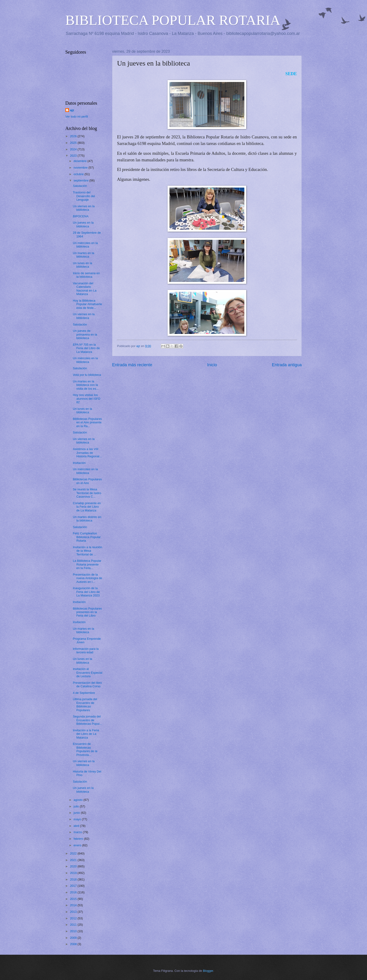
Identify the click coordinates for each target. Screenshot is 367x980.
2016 (74, 892)
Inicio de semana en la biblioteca (86, 275)
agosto (78, 800)
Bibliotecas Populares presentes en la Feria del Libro (87, 612)
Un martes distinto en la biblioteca (87, 519)
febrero (79, 839)
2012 (74, 918)
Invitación (79, 463)
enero (78, 845)
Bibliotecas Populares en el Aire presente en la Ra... (87, 422)
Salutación (80, 186)
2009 (74, 938)
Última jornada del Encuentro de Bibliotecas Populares (85, 704)
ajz (72, 110)
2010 (74, 931)
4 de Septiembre (84, 693)
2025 (74, 143)
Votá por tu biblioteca (87, 375)
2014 (74, 905)
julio (77, 806)
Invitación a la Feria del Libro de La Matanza (86, 734)
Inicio (212, 365)
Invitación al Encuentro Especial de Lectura (88, 673)
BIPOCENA (81, 216)
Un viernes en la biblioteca (84, 208)
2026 (74, 136)
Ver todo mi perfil (77, 116)
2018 (74, 879)
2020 (74, 866)
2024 (74, 149)
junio (77, 813)
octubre (79, 174)
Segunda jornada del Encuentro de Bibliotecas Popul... (87, 720)
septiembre (81, 180)
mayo (78, 819)
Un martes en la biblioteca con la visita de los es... (86, 385)
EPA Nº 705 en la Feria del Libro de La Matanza (86, 348)
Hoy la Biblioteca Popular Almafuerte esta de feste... (87, 304)
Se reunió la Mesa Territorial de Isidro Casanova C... (87, 493)
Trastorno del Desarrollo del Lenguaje (84, 196)
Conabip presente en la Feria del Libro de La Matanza (87, 507)
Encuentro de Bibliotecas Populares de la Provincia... (85, 749)
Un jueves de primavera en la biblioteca (85, 334)
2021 (74, 860)
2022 (74, 853)
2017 (74, 886)
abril (77, 826)
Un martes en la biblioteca (83, 255)
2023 (74, 156)
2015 (74, 899)
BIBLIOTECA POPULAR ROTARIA (173, 20)
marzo (78, 832)
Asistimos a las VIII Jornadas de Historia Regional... (87, 453)
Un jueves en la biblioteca (83, 224)
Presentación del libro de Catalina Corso (87, 684)
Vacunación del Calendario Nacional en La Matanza (85, 289)
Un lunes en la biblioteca (82, 265)
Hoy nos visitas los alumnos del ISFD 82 (86, 399)
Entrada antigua (287, 365)
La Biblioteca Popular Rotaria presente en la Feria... (87, 564)
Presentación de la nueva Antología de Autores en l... (87, 578)
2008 (74, 944)
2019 (74, 873)
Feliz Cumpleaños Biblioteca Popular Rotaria (87, 537)
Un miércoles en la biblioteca (85, 245)
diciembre (80, 161)
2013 (74, 912)
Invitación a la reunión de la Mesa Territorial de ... (87, 551)
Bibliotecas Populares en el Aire (87, 481)
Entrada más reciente (132, 365)
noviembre (81, 168)
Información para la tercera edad (86, 651)
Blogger (208, 971)
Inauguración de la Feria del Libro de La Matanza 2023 (86, 592)
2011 (74, 925)
